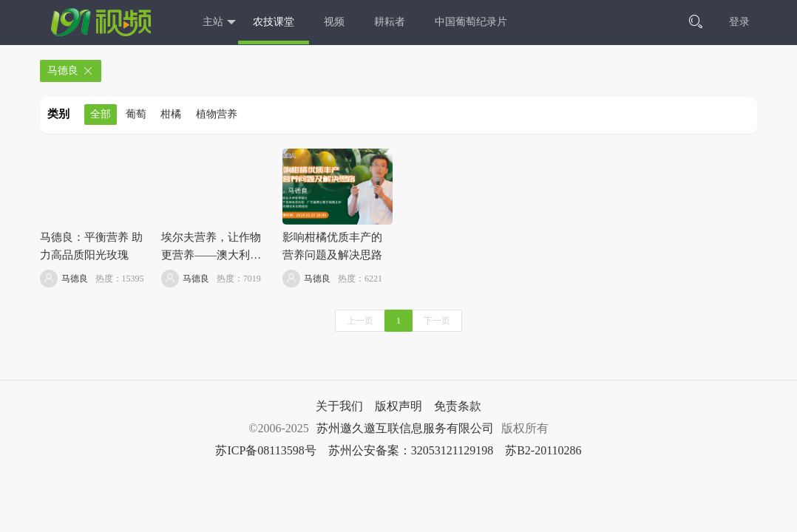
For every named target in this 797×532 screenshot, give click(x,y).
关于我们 (339, 406)
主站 (219, 23)
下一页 (437, 321)
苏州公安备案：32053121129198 (411, 450)
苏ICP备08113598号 (265, 450)
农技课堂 (274, 22)
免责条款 (458, 406)
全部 (101, 114)
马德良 (71, 71)
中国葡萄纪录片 (471, 22)
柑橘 (171, 114)
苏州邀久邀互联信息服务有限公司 (405, 428)
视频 (334, 22)
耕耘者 (390, 22)
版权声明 (398, 406)
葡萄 (136, 114)
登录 (739, 22)
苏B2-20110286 (543, 450)
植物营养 (217, 114)
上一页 (360, 321)
